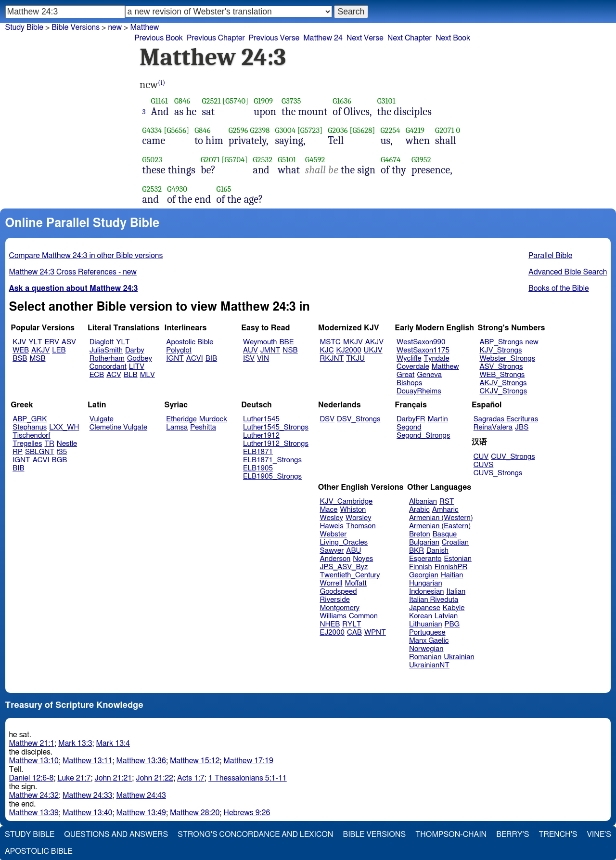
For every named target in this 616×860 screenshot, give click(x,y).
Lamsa (177, 427)
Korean (421, 616)
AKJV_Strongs (503, 383)
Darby (135, 350)
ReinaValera (493, 427)
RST (447, 502)
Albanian (423, 502)
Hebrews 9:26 (247, 813)
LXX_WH (64, 427)
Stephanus (30, 427)
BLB (131, 375)
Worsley (358, 518)
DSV (327, 419)
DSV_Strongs (359, 419)
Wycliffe (409, 358)
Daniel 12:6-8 (32, 778)
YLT (35, 342)
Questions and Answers (116, 834)
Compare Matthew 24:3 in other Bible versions (86, 256)
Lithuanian (426, 624)
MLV (148, 375)
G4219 (415, 130)
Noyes (363, 559)
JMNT (270, 350)
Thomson (361, 526)
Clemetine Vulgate (118, 427)
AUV (250, 350)
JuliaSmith (106, 350)
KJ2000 (349, 350)
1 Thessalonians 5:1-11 (248, 778)
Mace (329, 510)
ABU (353, 551)
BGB (60, 460)
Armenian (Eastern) (440, 526)
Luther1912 (261, 436)
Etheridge (181, 419)
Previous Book (159, 38)
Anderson (335, 559)
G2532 (263, 160)
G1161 (160, 101)
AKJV (40, 350)
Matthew (445, 367)
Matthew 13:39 (34, 813)
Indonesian (427, 592)
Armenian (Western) (441, 518)
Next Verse (365, 38)
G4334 (152, 130)
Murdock (213, 419)
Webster (334, 534)
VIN (263, 358)
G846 (182, 101)
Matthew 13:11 (87, 761)
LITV (137, 367)
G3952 (421, 160)
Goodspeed (339, 592)
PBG (452, 624)
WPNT (375, 632)
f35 (62, 452)
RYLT (352, 624)
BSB (20, 358)
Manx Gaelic (429, 641)
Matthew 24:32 (34, 795)
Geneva (429, 375)
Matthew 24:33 (87, 795)
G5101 (287, 160)
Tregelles (27, 444)
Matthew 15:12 (195, 761)
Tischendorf (31, 436)
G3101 (386, 101)
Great (405, 375)
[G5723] (310, 130)
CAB (354, 632)
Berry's (513, 834)
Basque (445, 534)
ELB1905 (258, 468)
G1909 (263, 101)
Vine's (599, 834)
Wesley (332, 518)
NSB (290, 350)
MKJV (353, 342)
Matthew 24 (323, 38)
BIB (211, 358)
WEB (21, 350)
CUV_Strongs (513, 457)
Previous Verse (274, 38)
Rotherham (107, 358)
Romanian (425, 657)
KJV (19, 342)
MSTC (330, 342)
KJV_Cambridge (346, 502)
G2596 (238, 130)
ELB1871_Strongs (272, 460)
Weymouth (260, 342)
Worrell (331, 583)
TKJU (355, 358)
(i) (161, 83)
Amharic (445, 510)
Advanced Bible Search (568, 272)
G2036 (338, 130)
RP (18, 452)
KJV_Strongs (500, 350)
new (532, 342)
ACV (114, 375)
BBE (287, 342)
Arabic (419, 510)
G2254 (390, 130)
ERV (52, 342)
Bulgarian (424, 542)
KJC (327, 350)
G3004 (285, 130)
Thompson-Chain (451, 834)
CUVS (484, 465)
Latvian (446, 616)
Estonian (457, 559)
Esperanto (425, 559)
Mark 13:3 (75, 743)
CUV (481, 457)
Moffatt (356, 583)
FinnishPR (451, 567)
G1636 (342, 101)
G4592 (315, 160)
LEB (59, 350)
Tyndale (437, 358)
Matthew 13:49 (141, 813)
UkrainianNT (429, 665)
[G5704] (235, 160)
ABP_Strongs (501, 342)
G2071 (445, 130)
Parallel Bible (550, 256)
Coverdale (413, 367)
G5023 (152, 160)
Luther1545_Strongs (276, 427)
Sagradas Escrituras (506, 419)
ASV (69, 342)
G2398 (260, 130)
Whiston (353, 510)
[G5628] (362, 130)
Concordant (108, 367)
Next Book (453, 38)
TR (49, 444)
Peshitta (203, 427)
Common (363, 616)
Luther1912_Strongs (276, 444)
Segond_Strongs (423, 436)
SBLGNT (40, 452)
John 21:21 (114, 778)
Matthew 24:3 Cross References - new (73, 272)
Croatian (455, 542)
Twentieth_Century (350, 575)
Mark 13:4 (113, 743)
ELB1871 (258, 452)
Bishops (409, 383)
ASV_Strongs (501, 367)
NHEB (330, 624)
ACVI (195, 358)
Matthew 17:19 (248, 761)
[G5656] (176, 130)
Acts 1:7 (191, 778)
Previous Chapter (216, 38)
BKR (417, 551)
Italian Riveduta (434, 600)
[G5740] (235, 101)
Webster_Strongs (507, 358)
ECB (97, 375)
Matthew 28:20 (195, 813)
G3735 (291, 101)
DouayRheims (419, 391)
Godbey (140, 358)
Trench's (558, 834)
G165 (224, 189)
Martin (438, 419)
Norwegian (426, 649)
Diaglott (102, 342)
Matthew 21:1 (32, 743)
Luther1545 (261, 419)
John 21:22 (154, 778)
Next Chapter (410, 38)
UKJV (373, 350)
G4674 (391, 160)
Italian (456, 592)
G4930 (177, 189)
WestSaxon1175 (423, 350)
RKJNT (332, 358)
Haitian (452, 575)
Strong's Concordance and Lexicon (255, 834)
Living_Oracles (344, 542)
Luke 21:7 (74, 778)
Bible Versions (76, 27)
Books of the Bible (559, 288)
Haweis (332, 526)
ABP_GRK (30, 419)
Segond (409, 427)
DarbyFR (411, 419)
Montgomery (340, 608)
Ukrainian (459, 657)
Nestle (67, 444)
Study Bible (24, 27)
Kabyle (454, 608)
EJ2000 (332, 632)
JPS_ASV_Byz (344, 567)
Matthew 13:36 (141, 761)
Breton (420, 534)
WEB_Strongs (502, 375)
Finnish (421, 567)
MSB (37, 358)
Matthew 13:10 (34, 761)
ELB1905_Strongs (272, 476)
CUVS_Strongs (498, 473)
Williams (334, 616)
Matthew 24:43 (141, 795)
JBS (522, 427)
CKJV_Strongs (503, 391)
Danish (437, 551)
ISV (249, 358)
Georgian (424, 575)
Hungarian (426, 583)
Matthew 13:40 (87, 813)
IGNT (175, 358)
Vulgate (102, 419)
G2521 (211, 101)
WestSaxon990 (421, 342)
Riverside (335, 600)
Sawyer (332, 551)
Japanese (425, 608)
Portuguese (427, 632)
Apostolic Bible (39, 851)
